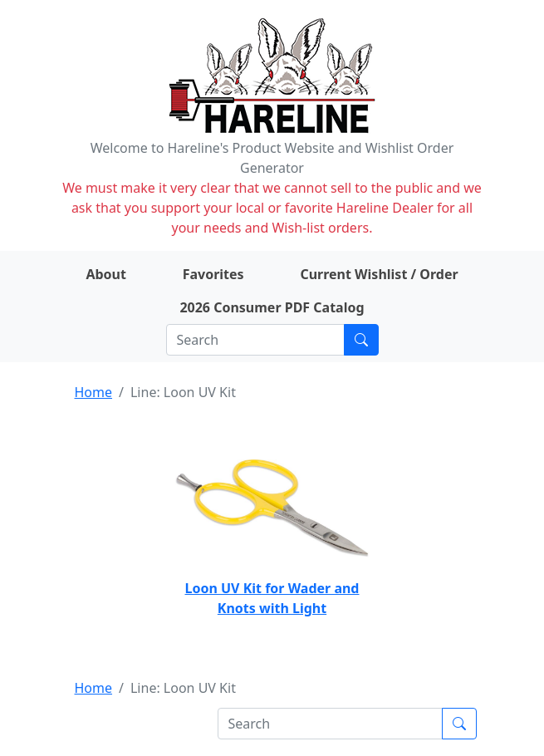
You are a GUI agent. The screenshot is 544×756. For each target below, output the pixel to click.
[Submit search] (361, 340)
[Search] (255, 340)
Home (94, 392)
